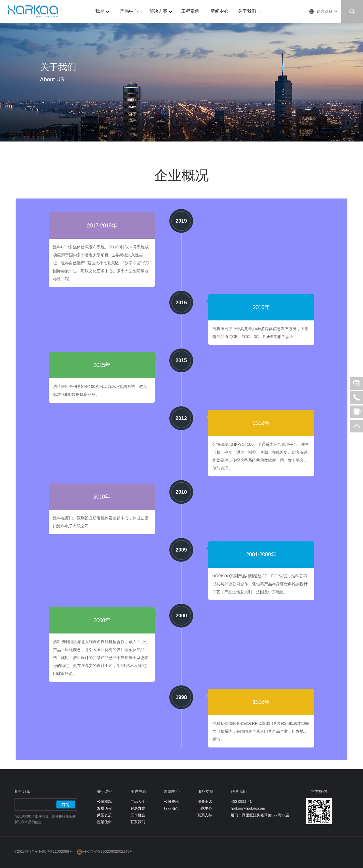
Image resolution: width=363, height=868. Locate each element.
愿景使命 (104, 822)
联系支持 (205, 815)
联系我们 (138, 822)
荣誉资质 (104, 815)
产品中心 (131, 11)
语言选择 (325, 11)
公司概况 (104, 802)
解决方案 (161, 11)
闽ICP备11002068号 (56, 851)
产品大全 (138, 802)
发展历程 (104, 808)
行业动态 (171, 808)
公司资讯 (171, 802)
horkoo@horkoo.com (248, 808)
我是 (102, 11)
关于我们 (249, 11)
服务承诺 (205, 802)
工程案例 (190, 11)
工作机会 (138, 815)
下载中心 (205, 808)
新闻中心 (220, 11)
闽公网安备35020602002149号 (108, 851)
